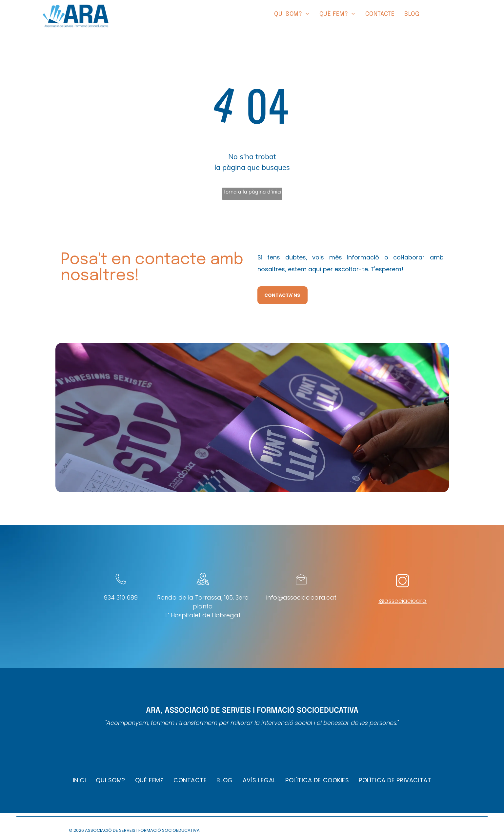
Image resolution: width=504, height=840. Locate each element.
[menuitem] (292, 14)
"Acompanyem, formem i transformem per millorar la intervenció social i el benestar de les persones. (251, 723)
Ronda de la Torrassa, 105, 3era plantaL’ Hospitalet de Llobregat (203, 606)
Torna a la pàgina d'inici (252, 192)
